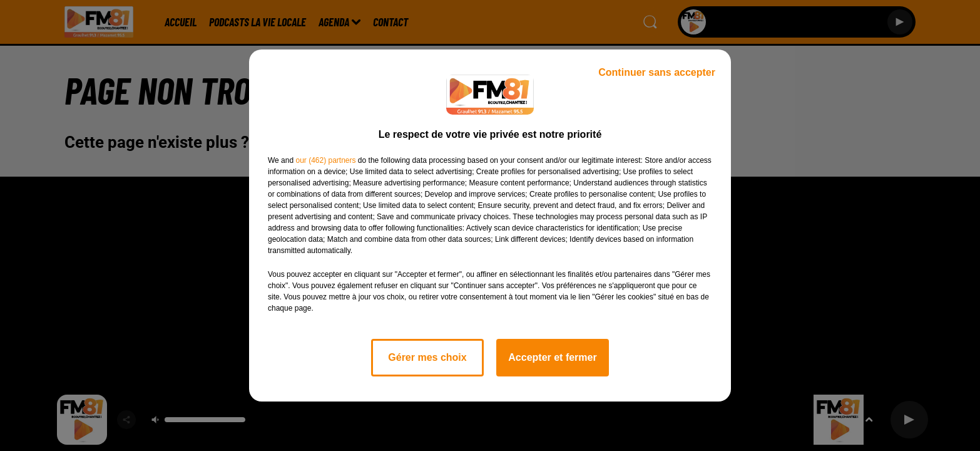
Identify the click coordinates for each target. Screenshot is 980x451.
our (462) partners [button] (325, 160)
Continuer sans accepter (657, 72)
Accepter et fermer (552, 357)
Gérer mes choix (427, 357)
